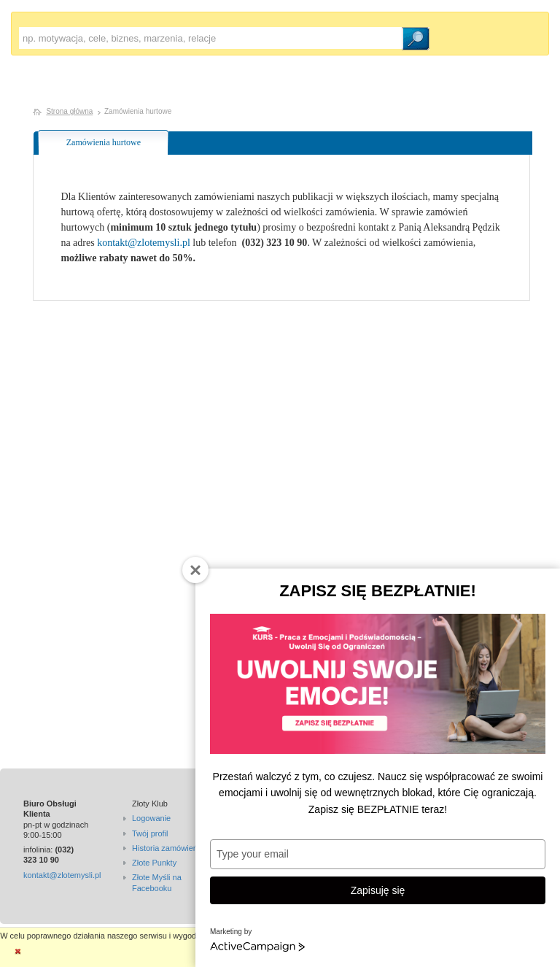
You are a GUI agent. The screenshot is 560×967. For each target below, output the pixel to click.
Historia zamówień (165, 848)
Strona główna (69, 111)
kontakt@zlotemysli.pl (144, 243)
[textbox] (210, 38)
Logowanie (151, 818)
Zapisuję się (378, 890)
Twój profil (150, 833)
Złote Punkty (154, 863)
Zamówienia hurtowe (104, 142)
